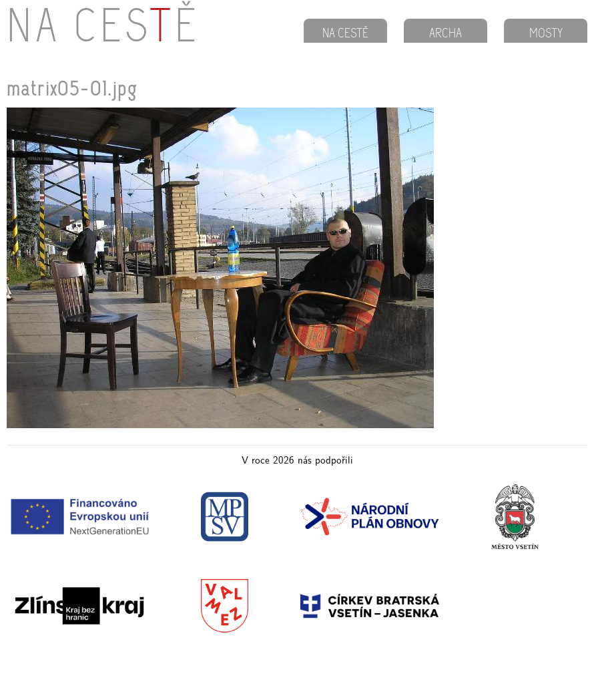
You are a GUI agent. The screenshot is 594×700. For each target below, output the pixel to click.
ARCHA (445, 34)
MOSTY (546, 34)
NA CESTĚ (345, 34)
